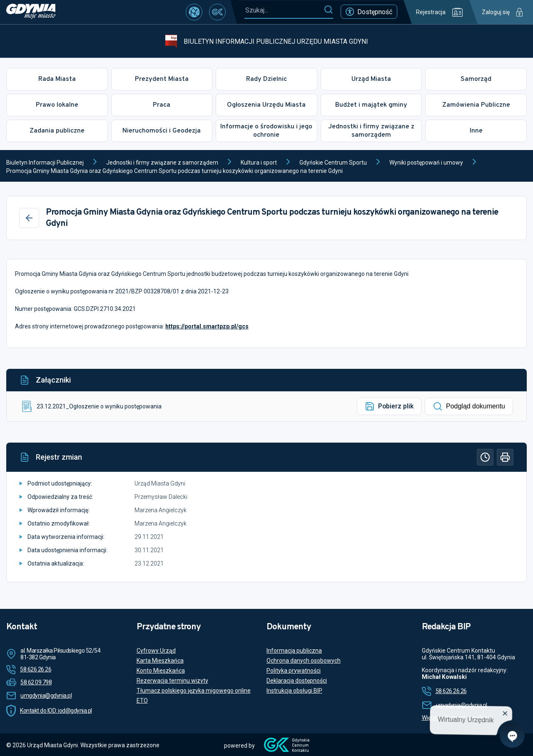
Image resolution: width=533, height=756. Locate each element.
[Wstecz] (29, 218)
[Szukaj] (328, 10)
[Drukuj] (505, 457)
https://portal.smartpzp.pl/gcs (207, 326)
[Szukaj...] (284, 10)
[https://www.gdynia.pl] (31, 12)
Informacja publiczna (294, 651)
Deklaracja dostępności (297, 681)
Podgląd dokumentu (469, 406)
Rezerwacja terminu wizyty (172, 681)
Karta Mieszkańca (160, 661)
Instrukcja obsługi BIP (294, 691)
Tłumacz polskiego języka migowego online (194, 691)
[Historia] (485, 457)
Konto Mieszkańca (161, 671)
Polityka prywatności (294, 671)
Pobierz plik (389, 406)
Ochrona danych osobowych (304, 661)
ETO (142, 701)
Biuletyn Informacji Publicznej (45, 163)
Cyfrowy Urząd (156, 651)
